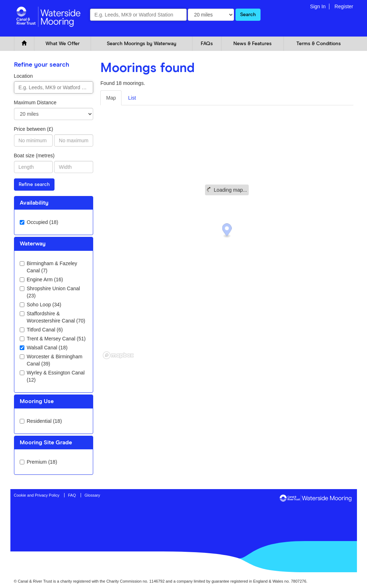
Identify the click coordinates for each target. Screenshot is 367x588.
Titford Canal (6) (41, 330)
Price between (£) (34, 129)
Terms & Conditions (319, 44)
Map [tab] (111, 98)
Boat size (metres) (34, 156)
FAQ (72, 495)
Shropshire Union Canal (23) (50, 292)
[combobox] (138, 15)
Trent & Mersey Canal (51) (53, 339)
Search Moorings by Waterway (142, 44)
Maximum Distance (35, 102)
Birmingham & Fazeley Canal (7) (49, 267)
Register (344, 6)
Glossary (92, 495)
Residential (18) (41, 421)
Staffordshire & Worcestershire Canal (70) (53, 317)
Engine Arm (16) (41, 279)
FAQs (207, 44)
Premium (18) (39, 462)
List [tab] (132, 98)
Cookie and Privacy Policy (37, 495)
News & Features (252, 44)
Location (23, 76)
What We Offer (63, 44)
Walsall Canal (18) (44, 348)
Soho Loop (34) (41, 305)
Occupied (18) (39, 222)
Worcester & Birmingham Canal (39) (51, 360)
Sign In (318, 6)
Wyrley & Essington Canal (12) (52, 376)
